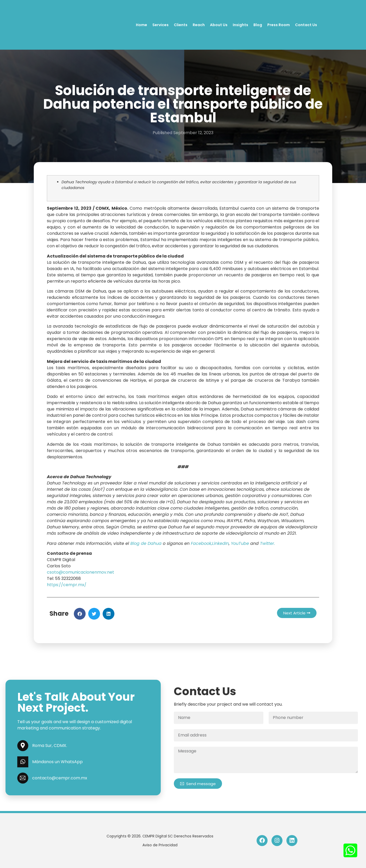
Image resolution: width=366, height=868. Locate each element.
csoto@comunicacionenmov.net (81, 572)
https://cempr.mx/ (67, 585)
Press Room (279, 25)
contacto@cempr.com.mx (60, 778)
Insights (240, 25)
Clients (181, 25)
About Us (219, 25)
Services (160, 25)
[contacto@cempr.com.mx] (23, 778)
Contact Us (306, 25)
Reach (199, 25)
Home (142, 25)
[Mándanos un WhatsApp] (23, 762)
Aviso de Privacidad (160, 845)
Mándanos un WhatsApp (57, 762)
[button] (80, 614)
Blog (258, 25)
